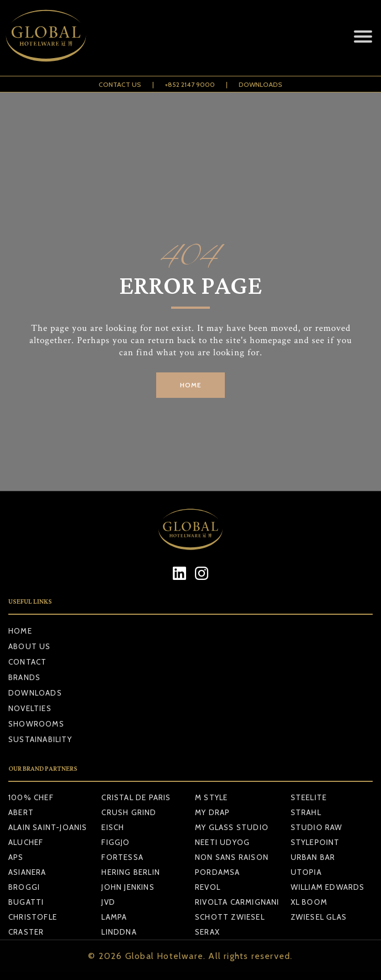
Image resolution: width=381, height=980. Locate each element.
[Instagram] (202, 573)
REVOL (208, 887)
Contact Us (120, 84)
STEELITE (309, 797)
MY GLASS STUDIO (232, 827)
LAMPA (114, 917)
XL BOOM (309, 902)
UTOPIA (306, 872)
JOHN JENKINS (128, 887)
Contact (27, 662)
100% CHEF (31, 797)
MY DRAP (212, 812)
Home (20, 631)
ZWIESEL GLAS (319, 917)
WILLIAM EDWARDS (328, 887)
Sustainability (40, 739)
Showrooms (36, 724)
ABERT (21, 812)
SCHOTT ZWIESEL (230, 917)
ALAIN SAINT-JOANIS (48, 827)
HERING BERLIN (131, 872)
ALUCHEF (26, 842)
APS (16, 857)
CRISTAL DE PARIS (136, 797)
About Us (30, 646)
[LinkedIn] (180, 573)
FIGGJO (115, 842)
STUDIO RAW (317, 827)
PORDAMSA (218, 872)
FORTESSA (122, 857)
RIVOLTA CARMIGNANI (237, 902)
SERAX (207, 932)
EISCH (113, 827)
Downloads (261, 84)
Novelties (30, 708)
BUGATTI (26, 902)
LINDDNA (119, 932)
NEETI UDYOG (222, 842)
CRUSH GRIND (129, 812)
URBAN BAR (313, 857)
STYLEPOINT (315, 842)
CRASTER (26, 932)
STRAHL (306, 812)
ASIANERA (27, 872)
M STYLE (211, 797)
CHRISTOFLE (33, 917)
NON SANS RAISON (232, 857)
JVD (108, 902)
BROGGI (24, 887)
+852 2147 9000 (190, 84)
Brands (24, 677)
